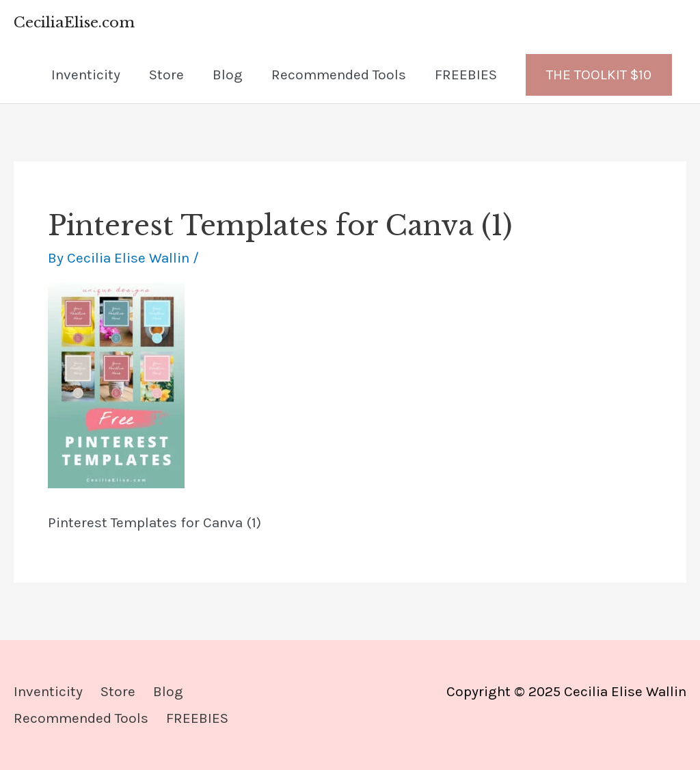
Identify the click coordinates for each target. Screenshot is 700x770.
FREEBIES (466, 75)
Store (166, 75)
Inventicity (86, 75)
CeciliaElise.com (74, 23)
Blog (228, 75)
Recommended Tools (339, 75)
